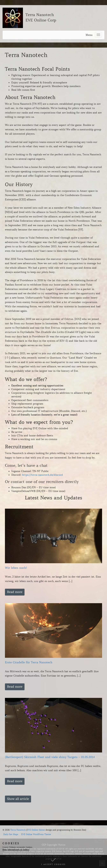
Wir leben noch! (16, 568)
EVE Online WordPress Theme (36, 834)
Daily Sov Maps (11, 834)
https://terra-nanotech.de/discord (42, 475)
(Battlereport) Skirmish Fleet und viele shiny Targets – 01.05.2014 (50, 757)
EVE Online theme (36, 830)
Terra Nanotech (18, 830)
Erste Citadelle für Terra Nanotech (29, 662)
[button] (53, 861)
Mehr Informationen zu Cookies (16, 850)
